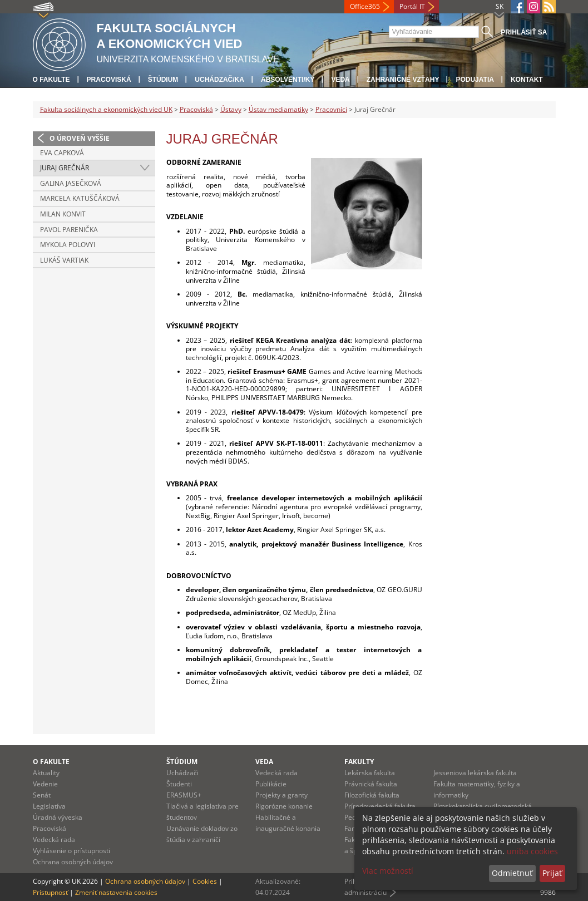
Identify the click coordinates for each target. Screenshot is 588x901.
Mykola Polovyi (68, 245)
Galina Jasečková (71, 183)
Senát (42, 795)
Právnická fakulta (371, 784)
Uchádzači (182, 773)
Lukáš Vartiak (64, 260)
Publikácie (271, 784)
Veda (340, 80)
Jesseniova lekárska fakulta (475, 773)
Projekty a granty (281, 795)
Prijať (552, 873)
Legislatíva (49, 806)
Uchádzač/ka (219, 80)
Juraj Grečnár (65, 168)
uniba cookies (532, 851)
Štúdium (163, 80)
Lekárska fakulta (370, 773)
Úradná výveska (58, 817)
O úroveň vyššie (80, 138)
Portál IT (412, 6)
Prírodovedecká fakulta (380, 806)
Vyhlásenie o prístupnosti (71, 851)
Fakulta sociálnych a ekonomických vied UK (106, 109)
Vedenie (45, 784)
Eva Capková (62, 153)
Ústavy (231, 109)
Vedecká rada (54, 840)
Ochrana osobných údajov (73, 862)
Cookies (205, 881)
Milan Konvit (63, 214)
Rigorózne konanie (284, 806)
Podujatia (475, 80)
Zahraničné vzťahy (403, 80)
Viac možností (388, 871)
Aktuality (46, 773)
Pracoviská (109, 80)
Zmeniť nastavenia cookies (116, 892)
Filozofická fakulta (372, 795)
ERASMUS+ (184, 795)
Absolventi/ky (288, 80)
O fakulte (51, 80)
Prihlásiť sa (524, 32)
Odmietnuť (512, 873)
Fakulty (359, 762)
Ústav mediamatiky (278, 109)
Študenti (179, 784)
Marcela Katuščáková (80, 198)
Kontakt (527, 80)
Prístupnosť (50, 892)
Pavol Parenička (69, 230)
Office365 (365, 6)
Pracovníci (331, 109)
